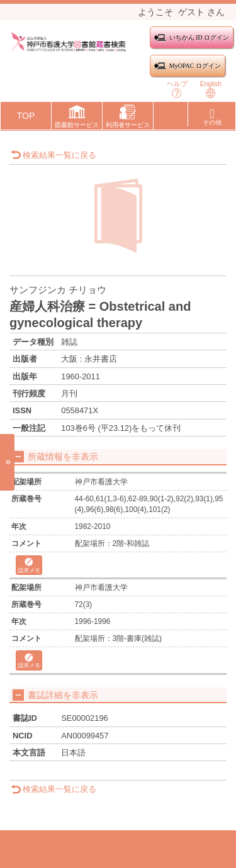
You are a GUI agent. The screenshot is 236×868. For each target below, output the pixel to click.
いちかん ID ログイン (192, 37)
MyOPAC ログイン (188, 66)
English (211, 89)
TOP (26, 116)
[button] (77, 118)
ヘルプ (177, 89)
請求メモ (29, 566)
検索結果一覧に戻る (53, 155)
